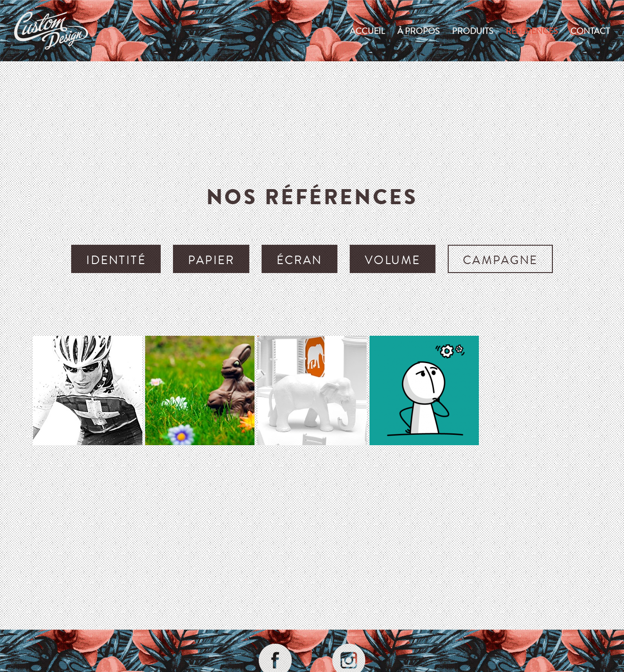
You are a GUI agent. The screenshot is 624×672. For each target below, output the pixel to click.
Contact (590, 31)
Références (532, 31)
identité (116, 260)
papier (211, 260)
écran (300, 260)
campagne (500, 260)
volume (393, 260)
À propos (419, 31)
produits (473, 31)
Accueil (367, 31)
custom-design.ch (51, 31)
